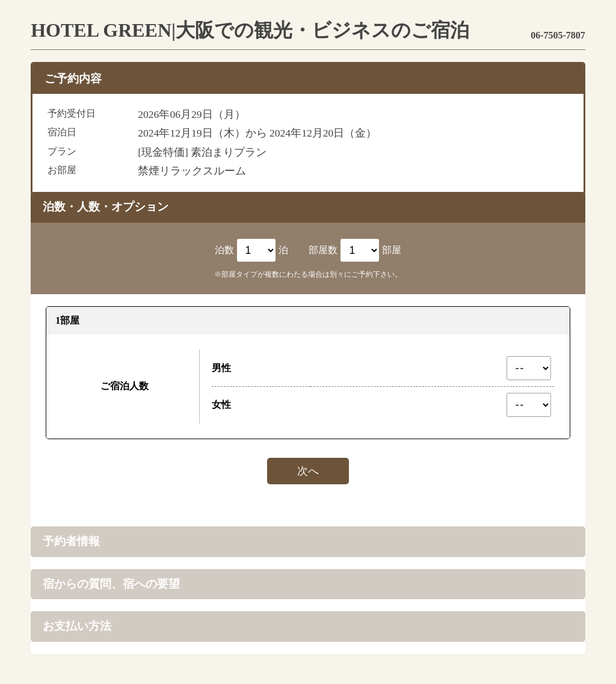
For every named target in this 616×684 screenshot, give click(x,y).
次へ (308, 471)
